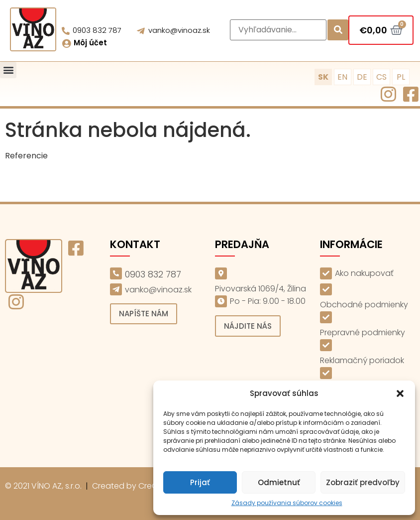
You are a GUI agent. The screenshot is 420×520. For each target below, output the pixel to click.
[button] (400, 393)
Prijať (200, 482)
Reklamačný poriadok (362, 360)
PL (401, 77)
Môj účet (90, 43)
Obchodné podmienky (364, 305)
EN (342, 77)
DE (362, 77)
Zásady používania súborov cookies (287, 503)
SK (323, 77)
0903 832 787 (97, 30)
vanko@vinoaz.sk (179, 30)
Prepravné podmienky (363, 332)
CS (381, 77)
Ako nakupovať (364, 273)
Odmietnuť (279, 482)
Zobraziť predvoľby (363, 482)
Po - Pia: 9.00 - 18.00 (268, 301)
